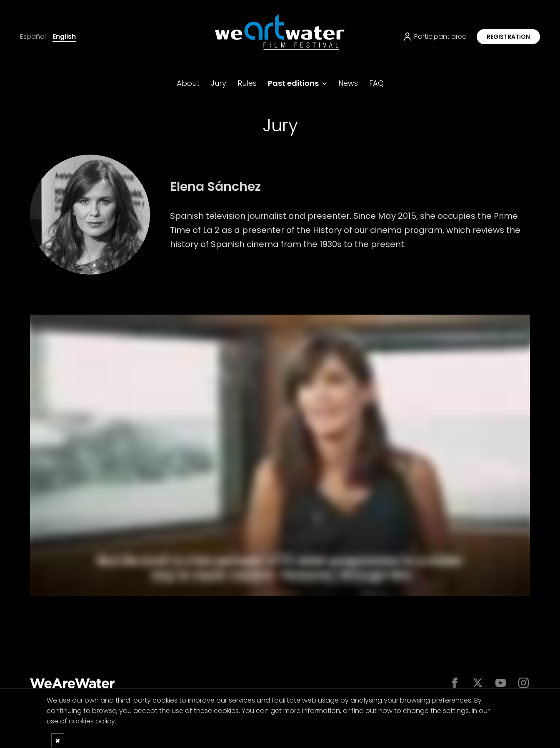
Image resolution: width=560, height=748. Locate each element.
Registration (508, 37)
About (188, 83)
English (64, 36)
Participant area (435, 36)
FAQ (376, 83)
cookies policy (92, 721)
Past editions (293, 83)
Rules (247, 83)
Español (33, 36)
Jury (219, 83)
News (348, 83)
